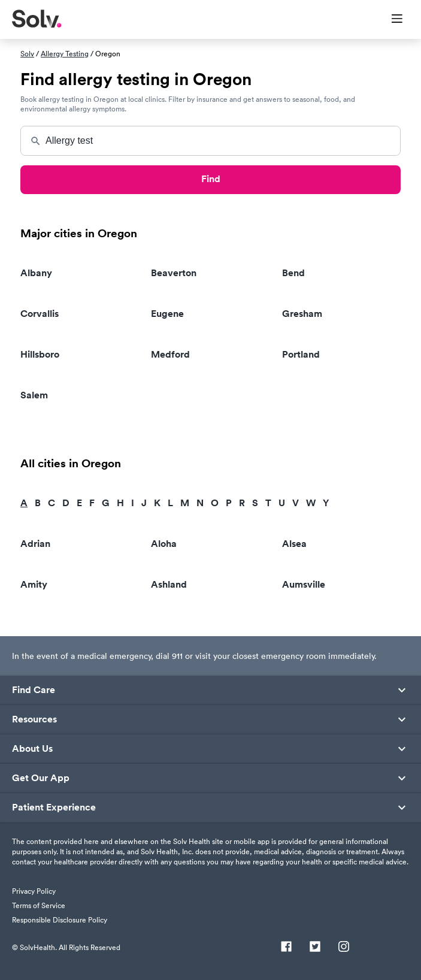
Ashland (169, 584)
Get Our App (41, 778)
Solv (27, 54)
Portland (301, 354)
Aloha (164, 544)
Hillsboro (40, 354)
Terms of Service (39, 905)
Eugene (167, 314)
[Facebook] (286, 948)
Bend (293, 273)
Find (211, 179)
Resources (34, 719)
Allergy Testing (65, 54)
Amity (34, 584)
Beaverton (174, 273)
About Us (32, 749)
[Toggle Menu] (390, 20)
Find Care (34, 690)
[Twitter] (315, 948)
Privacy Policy (34, 891)
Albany (36, 273)
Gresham (302, 314)
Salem (34, 395)
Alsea (294, 544)
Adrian (35, 544)
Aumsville (304, 584)
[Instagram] (344, 948)
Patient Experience (54, 807)
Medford (170, 354)
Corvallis (40, 314)
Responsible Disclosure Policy (60, 920)
